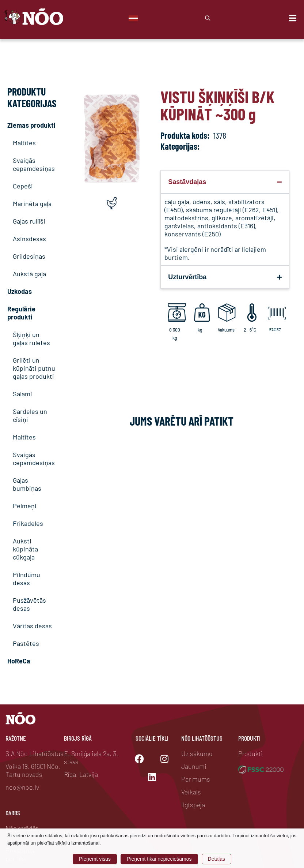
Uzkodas (20, 291)
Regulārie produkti (21, 313)
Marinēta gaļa (32, 203)
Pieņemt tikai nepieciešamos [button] (159, 859)
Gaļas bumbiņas (27, 484)
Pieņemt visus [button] (95, 859)
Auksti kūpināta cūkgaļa (25, 549)
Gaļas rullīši (29, 221)
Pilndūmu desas (26, 579)
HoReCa (19, 661)
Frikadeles (28, 523)
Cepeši (23, 186)
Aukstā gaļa (29, 274)
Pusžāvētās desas (29, 604)
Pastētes (26, 643)
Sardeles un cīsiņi (30, 415)
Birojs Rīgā (78, 738)
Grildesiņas (29, 256)
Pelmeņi (25, 506)
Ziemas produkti (31, 125)
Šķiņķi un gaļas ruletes (31, 338)
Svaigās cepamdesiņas (34, 164)
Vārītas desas (32, 626)
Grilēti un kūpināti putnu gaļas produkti (34, 368)
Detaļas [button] (216, 859)
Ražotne (16, 738)
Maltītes (24, 143)
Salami (22, 394)
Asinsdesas (29, 239)
